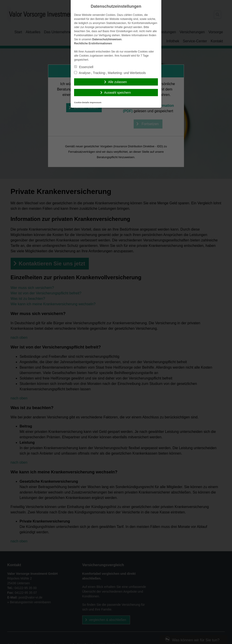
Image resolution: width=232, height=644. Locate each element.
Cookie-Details (82, 102)
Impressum (95, 102)
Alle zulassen (117, 82)
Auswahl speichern (118, 93)
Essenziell (84, 67)
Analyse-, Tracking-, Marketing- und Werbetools (110, 73)
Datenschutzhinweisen (107, 39)
